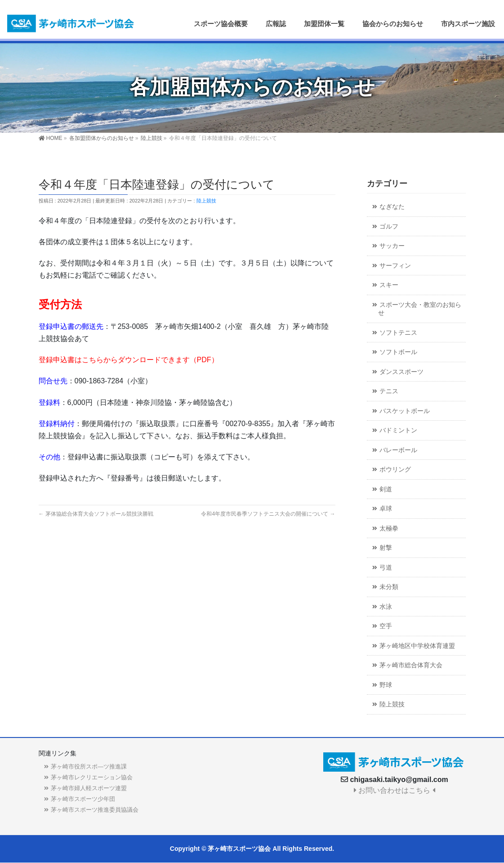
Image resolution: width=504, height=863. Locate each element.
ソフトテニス (398, 333)
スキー (389, 285)
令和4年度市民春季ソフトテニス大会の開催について (268, 514)
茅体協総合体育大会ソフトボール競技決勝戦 (96, 514)
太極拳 (389, 528)
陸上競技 (206, 201)
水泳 (386, 607)
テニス (389, 391)
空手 (386, 626)
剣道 (386, 489)
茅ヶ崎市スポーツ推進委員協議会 (95, 810)
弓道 (386, 568)
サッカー (392, 246)
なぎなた (392, 207)
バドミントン (398, 430)
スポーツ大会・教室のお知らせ (420, 309)
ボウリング (395, 470)
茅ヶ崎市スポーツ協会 (239, 849)
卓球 (386, 509)
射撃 (386, 548)
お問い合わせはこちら (395, 790)
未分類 (389, 587)
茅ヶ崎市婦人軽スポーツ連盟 (89, 788)
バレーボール (398, 450)
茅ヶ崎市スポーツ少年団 (83, 799)
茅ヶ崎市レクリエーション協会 (92, 777)
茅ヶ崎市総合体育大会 (411, 665)
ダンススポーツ (401, 372)
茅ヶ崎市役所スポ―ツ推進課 (89, 766)
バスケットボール (405, 411)
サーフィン (395, 266)
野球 (386, 685)
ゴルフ (389, 227)
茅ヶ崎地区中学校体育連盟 (417, 646)
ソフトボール (398, 352)
